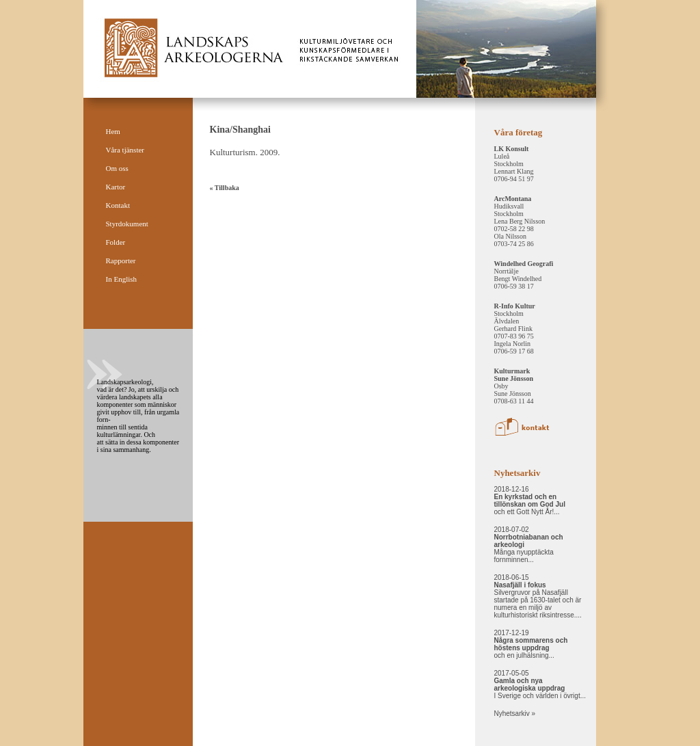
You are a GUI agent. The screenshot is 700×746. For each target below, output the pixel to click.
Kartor (116, 187)
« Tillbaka (225, 188)
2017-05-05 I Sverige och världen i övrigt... (540, 684)
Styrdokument (127, 224)
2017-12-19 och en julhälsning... (531, 644)
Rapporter (121, 261)
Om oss (117, 168)
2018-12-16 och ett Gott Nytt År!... (530, 501)
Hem (113, 131)
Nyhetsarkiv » (515, 714)
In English (122, 279)
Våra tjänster (125, 150)
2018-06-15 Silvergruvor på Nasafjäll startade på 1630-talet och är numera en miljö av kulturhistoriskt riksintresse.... (538, 596)
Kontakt (118, 205)
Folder (116, 242)
